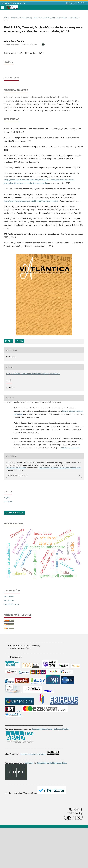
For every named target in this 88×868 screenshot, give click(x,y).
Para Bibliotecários (11, 645)
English (7, 538)
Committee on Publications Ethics (52, 803)
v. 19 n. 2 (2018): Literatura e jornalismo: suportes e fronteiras (49, 18)
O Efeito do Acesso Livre (70, 488)
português (8, 542)
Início (7, 18)
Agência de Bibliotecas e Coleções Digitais (51, 769)
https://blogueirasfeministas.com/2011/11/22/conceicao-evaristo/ (31, 241)
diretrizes (29, 803)
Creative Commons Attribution (33, 794)
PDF (9, 381)
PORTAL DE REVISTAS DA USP (13, 3)
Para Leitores (9, 637)
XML (21, 381)
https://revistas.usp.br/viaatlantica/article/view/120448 (60, 508)
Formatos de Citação (18, 516)
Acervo (14, 18)
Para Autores (9, 641)
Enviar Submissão (14, 553)
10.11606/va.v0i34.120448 (16, 508)
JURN (19, 751)
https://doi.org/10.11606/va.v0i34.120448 (26, 53)
